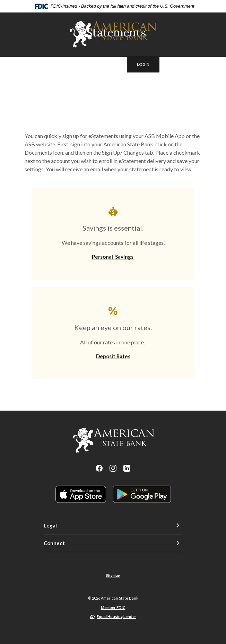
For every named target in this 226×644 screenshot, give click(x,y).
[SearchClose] (108, 64)
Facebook (99, 468)
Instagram (113, 468)
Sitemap (113, 575)
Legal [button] (50, 525)
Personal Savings (113, 257)
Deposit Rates (113, 356)
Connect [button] (54, 543)
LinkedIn (127, 468)
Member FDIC (113, 607)
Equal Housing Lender (116, 616)
